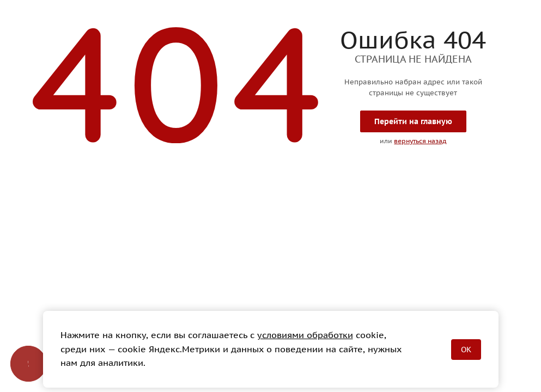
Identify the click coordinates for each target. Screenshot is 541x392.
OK (466, 350)
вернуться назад (420, 141)
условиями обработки (305, 335)
